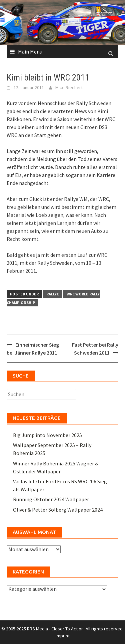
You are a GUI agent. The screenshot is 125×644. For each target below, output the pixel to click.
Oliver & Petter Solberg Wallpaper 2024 (58, 510)
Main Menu (30, 52)
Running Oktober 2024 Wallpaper (51, 499)
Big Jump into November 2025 (47, 435)
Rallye (53, 294)
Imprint (63, 636)
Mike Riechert (69, 87)
